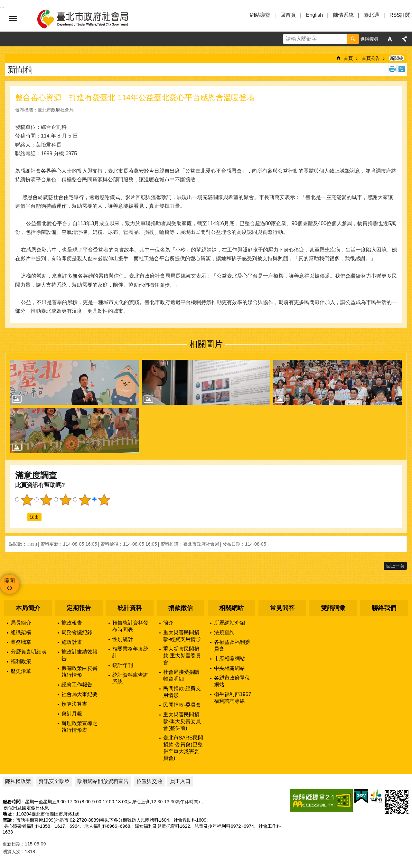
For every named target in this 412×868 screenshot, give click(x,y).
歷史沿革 (21, 671)
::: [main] (7, 52)
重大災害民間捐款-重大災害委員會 (182, 656)
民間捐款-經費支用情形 (182, 692)
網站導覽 (260, 15)
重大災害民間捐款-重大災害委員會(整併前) (182, 721)
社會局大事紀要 (80, 694)
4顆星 (85, 500)
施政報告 (72, 623)
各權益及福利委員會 (232, 645)
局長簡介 (21, 623)
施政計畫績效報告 (80, 655)
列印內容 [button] (392, 69)
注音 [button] (402, 69)
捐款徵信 (181, 608)
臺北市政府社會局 (90, 19)
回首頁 (288, 15)
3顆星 (65, 500)
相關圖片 (206, 344)
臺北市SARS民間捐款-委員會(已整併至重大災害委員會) (183, 748)
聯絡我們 (384, 608)
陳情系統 (343, 15)
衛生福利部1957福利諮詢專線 (233, 698)
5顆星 (104, 500)
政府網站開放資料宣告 (103, 781)
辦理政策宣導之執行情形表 (80, 727)
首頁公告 (371, 58)
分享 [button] (405, 39)
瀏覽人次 (12, 852)
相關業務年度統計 (130, 652)
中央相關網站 (229, 668)
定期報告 (79, 608)
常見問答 (282, 608)
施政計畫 (72, 642)
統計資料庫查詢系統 (130, 678)
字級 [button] (390, 39)
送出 (21, 517)
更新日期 (12, 844)
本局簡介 (28, 608)
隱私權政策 (18, 781)
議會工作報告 (77, 685)
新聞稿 (397, 58)
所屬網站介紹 (229, 623)
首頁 (348, 58)
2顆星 (46, 500)
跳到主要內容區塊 (3, 3)
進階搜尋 (370, 39)
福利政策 (21, 661)
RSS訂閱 (400, 15)
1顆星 (27, 500)
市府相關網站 (229, 658)
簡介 (168, 623)
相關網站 (231, 608)
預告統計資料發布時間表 (130, 626)
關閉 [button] (10, 581)
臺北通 (371, 15)
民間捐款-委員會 (182, 705)
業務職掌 (21, 642)
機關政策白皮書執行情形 (80, 672)
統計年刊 (123, 665)
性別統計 (123, 639)
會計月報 (72, 714)
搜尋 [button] (353, 39)
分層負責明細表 (29, 652)
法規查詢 (224, 632)
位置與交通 (149, 781)
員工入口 (180, 781)
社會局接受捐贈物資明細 (181, 675)
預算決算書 (74, 704)
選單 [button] (13, 19)
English (314, 15)
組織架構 (21, 632)
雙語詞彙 (333, 608)
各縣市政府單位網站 (232, 681)
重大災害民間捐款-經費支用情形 (182, 636)
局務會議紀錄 (77, 632)
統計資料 (130, 608)
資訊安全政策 (54, 781)
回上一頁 (395, 566)
